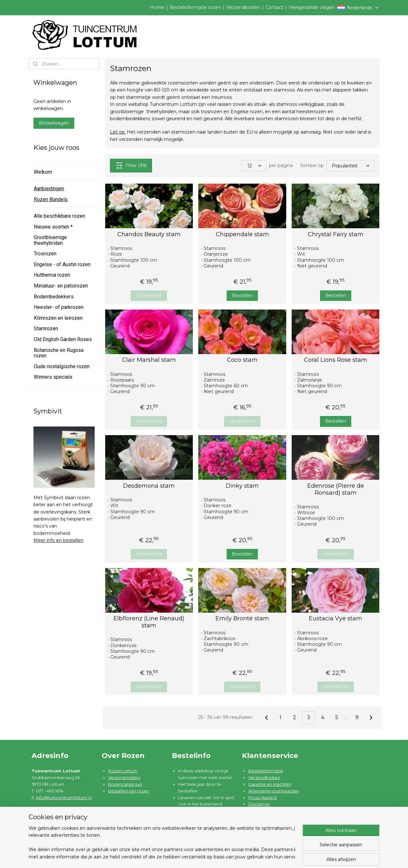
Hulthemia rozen (52, 275)
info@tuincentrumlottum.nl (64, 798)
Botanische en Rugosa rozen (59, 353)
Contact (274, 7)
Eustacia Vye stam (335, 619)
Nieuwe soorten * (53, 227)
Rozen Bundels (51, 199)
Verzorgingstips (124, 777)
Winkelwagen (54, 123)
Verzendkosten (243, 7)
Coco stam (242, 360)
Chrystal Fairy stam (335, 234)
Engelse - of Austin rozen (62, 264)
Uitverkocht (149, 295)
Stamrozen (46, 328)
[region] (162, 843)
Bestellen (242, 295)
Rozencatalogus (125, 784)
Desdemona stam (149, 486)
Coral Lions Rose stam (335, 360)
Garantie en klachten (270, 784)
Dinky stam (242, 486)
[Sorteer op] (350, 166)
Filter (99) (131, 165)
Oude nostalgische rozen (62, 366)
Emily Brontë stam (242, 619)
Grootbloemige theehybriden (50, 240)
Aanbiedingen (49, 189)
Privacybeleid (262, 798)
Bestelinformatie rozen (195, 7)
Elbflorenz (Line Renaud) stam (149, 622)
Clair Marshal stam (149, 360)
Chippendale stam (242, 234)
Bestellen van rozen (129, 791)
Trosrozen (45, 254)
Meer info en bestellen (58, 540)
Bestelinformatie (266, 771)
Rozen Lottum (123, 771)
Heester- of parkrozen (59, 307)
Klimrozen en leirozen (58, 318)
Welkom (43, 172)
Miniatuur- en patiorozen (61, 286)
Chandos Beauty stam (149, 234)
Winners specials (53, 377)
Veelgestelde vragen (312, 7)
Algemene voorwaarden (274, 791)
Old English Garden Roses (63, 339)
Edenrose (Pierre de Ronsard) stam (335, 489)
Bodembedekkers (54, 297)
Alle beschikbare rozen (59, 216)
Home (157, 7)
